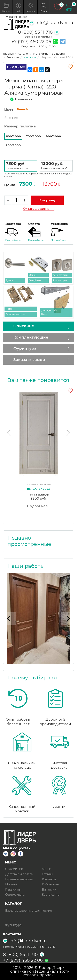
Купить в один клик (39, 209)
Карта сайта (51, 895)
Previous (9, 433)
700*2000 (33, 136)
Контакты (49, 879)
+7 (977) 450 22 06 (31, 42)
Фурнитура (25, 348)
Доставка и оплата (19, 874)
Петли (9, 309)
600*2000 (13, 136)
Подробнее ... (14, 240)
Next (68, 433)
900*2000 (13, 145)
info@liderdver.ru (54, 22)
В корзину (47, 200)
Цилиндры (60, 280)
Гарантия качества (19, 879)
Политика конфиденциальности (38, 971)
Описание (24, 326)
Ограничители (15, 314)
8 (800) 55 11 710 (35, 32)
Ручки (10, 280)
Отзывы (47, 874)
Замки (33, 275)
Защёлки (35, 280)
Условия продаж (39, 975)
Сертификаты (15, 895)
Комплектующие (31, 337)
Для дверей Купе (49, 312)
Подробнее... (39, 506)
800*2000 (53, 136)
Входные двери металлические (29, 911)
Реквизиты (13, 890)
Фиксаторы (61, 275)
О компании (14, 869)
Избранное (50, 884)
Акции (47, 869)
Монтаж (11, 884)
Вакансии (49, 890)
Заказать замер (29, 360)
